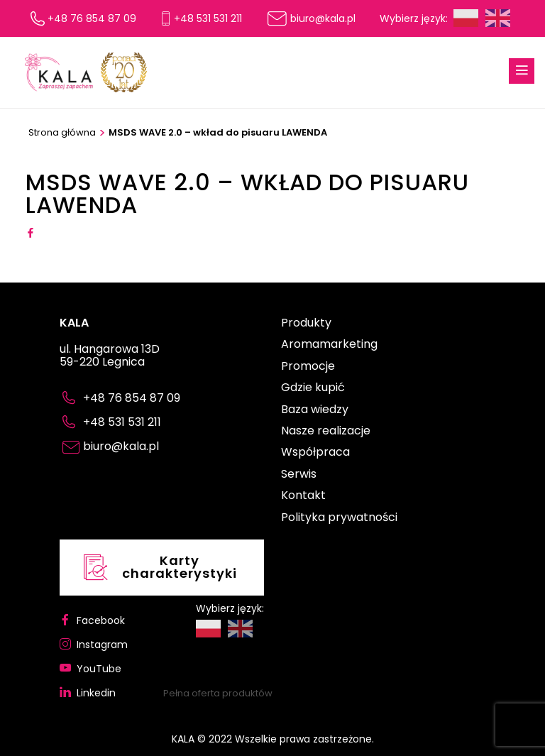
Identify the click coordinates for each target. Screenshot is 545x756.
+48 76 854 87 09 (92, 18)
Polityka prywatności (339, 518)
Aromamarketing (329, 345)
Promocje (308, 367)
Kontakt (303, 496)
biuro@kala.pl (323, 18)
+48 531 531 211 (208, 18)
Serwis (299, 475)
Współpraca (315, 453)
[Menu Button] (522, 71)
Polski (466, 18)
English (498, 18)
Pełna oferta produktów (218, 693)
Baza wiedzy (315, 410)
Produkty (306, 324)
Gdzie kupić (313, 388)
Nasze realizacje (326, 432)
